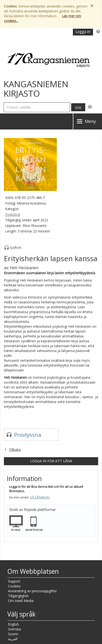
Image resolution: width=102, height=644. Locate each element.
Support (14, 581)
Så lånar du (40, 497)
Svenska (14, 629)
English (13, 624)
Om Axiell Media (21, 601)
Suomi (13, 634)
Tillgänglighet (18, 596)
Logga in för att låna (51, 461)
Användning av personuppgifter (32, 591)
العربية (13, 639)
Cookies (14, 586)
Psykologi (13, 214)
